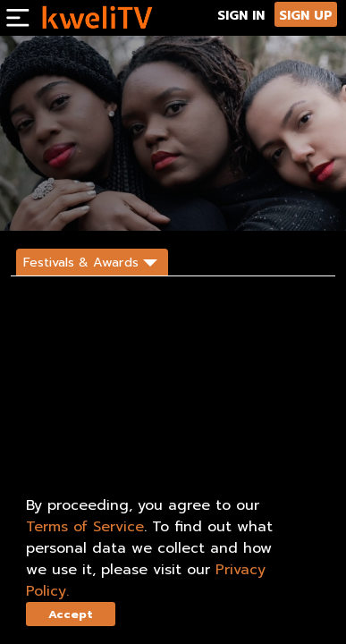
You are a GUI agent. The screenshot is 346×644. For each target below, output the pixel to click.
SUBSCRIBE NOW (51, 201)
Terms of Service (85, 527)
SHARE (121, 201)
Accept (71, 614)
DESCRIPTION (183, 201)
